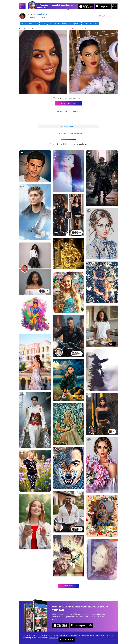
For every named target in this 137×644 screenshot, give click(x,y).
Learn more (54, 638)
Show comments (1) (69, 126)
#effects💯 (94, 24)
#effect (85, 24)
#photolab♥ (54, 24)
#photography (66, 24)
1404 (41, 17)
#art (37, 24)
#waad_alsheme (27, 24)
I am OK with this (67, 639)
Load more (68, 586)
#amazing (44, 24)
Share (105, 16)
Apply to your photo (68, 103)
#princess (77, 24)
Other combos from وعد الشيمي (68, 133)
